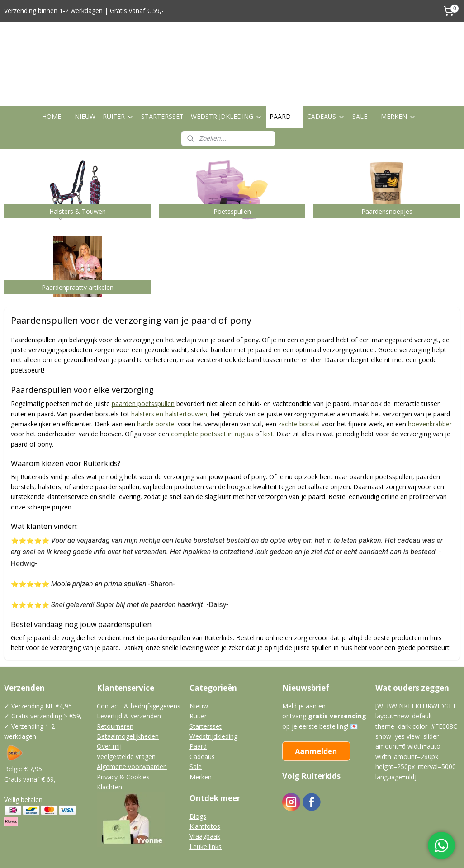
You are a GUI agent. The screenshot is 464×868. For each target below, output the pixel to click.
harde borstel (156, 382)
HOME (52, 74)
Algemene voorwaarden (132, 724)
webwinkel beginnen (250, 851)
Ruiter (198, 674)
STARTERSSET (162, 74)
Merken (201, 734)
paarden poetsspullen (143, 361)
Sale (196, 724)
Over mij (109, 704)
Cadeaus (202, 715)
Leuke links (206, 804)
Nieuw (199, 664)
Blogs (198, 774)
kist (268, 392)
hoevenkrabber (430, 382)
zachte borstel (299, 382)
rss (215, 851)
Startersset (206, 684)
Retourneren (115, 684)
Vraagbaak (205, 794)
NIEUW (85, 74)
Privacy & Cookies (123, 734)
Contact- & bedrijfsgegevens (139, 664)
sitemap (196, 851)
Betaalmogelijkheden (128, 694)
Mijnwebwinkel (329, 851)
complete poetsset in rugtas (212, 392)
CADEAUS (326, 74)
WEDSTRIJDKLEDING (227, 74)
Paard (198, 704)
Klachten (109, 745)
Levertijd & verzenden (129, 674)
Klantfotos (205, 784)
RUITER (118, 74)
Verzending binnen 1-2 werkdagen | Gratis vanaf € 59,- (84, 11)
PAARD (285, 74)
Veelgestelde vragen (126, 715)
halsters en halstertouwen (169, 372)
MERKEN (398, 74)
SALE (360, 74)
